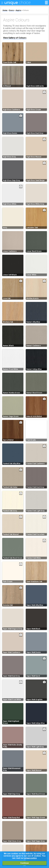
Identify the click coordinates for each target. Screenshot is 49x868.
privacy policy (30, 858)
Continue (25, 863)
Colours (26, 10)
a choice (16, 2)
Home (5, 10)
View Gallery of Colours (15, 38)
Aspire (18, 10)
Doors (11, 10)
